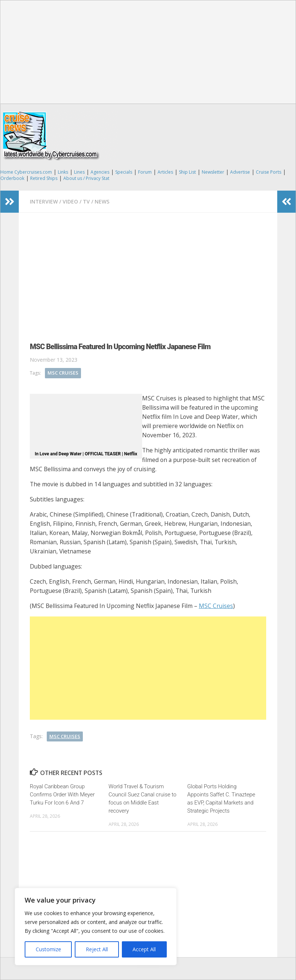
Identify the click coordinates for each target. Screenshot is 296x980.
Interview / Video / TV (60, 201)
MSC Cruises (63, 373)
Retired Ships (44, 178)
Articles (165, 172)
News (102, 201)
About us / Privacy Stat (86, 178)
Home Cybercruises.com (26, 172)
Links (63, 172)
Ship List (187, 172)
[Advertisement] (148, 52)
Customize (48, 949)
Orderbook (12, 178)
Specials (124, 172)
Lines (79, 172)
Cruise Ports (269, 172)
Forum (145, 172)
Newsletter (213, 172)
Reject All (97, 949)
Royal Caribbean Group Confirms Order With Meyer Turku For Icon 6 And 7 (62, 795)
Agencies (100, 172)
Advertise (240, 172)
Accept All (144, 949)
